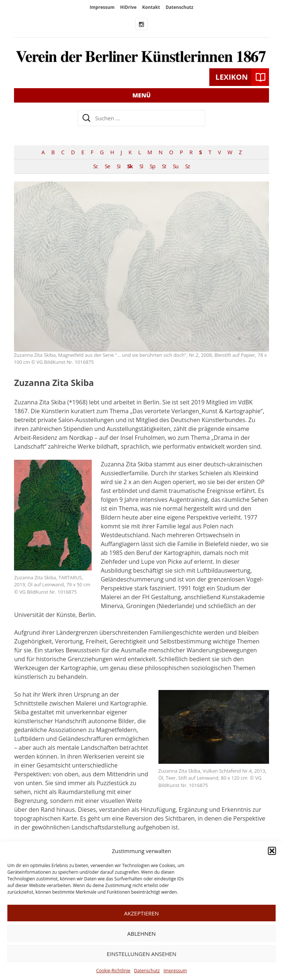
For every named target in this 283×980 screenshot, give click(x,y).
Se (107, 166)
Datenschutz (147, 971)
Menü (141, 95)
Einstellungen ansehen (142, 954)
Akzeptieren (141, 913)
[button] (272, 851)
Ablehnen (141, 934)
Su (176, 166)
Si (119, 166)
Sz (187, 166)
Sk (130, 166)
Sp (152, 166)
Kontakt (151, 7)
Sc (96, 166)
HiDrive (128, 7)
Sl (141, 166)
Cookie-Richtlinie (113, 971)
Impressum (175, 971)
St (164, 166)
